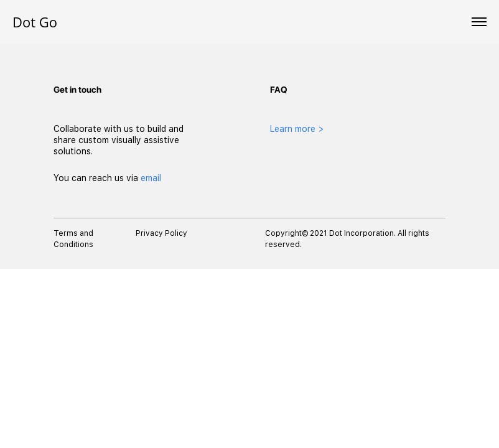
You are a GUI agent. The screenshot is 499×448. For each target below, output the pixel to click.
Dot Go (35, 22)
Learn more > (297, 129)
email (151, 178)
